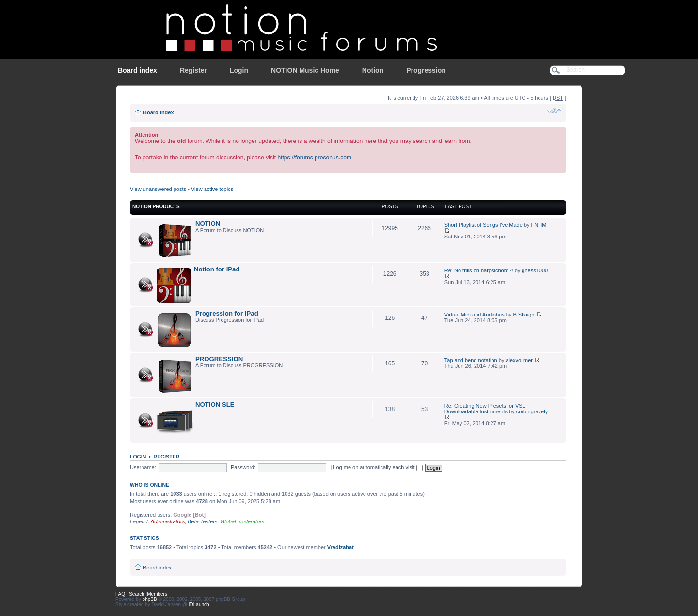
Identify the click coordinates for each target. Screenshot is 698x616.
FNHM (539, 225)
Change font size (554, 111)
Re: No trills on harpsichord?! (479, 270)
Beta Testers (202, 521)
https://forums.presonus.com (314, 158)
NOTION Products (156, 207)
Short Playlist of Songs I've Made (484, 225)
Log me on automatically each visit (378, 467)
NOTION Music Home (305, 70)
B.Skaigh (523, 315)
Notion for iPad (217, 269)
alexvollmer (519, 360)
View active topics (212, 189)
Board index (137, 70)
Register (193, 70)
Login (239, 70)
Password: (243, 467)
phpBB (150, 599)
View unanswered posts (158, 189)
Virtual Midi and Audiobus (475, 315)
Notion (373, 70)
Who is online (150, 485)
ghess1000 (535, 270)
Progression (426, 70)
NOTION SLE (215, 404)
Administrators (168, 521)
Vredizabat (341, 547)
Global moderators (243, 521)
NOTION (208, 224)
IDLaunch (199, 605)
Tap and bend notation (471, 360)
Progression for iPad (227, 313)
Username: (143, 467)
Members (157, 594)
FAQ (120, 594)
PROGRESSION (219, 359)
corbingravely (532, 411)
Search (137, 594)
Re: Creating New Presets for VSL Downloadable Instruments (485, 409)
